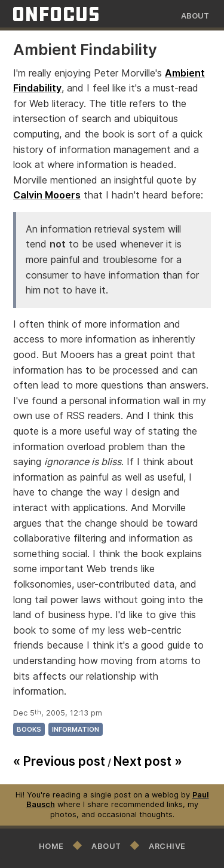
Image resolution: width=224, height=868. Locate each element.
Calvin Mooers (47, 195)
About (195, 16)
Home (51, 846)
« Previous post (59, 761)
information (76, 729)
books (29, 729)
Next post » (148, 761)
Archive (167, 846)
